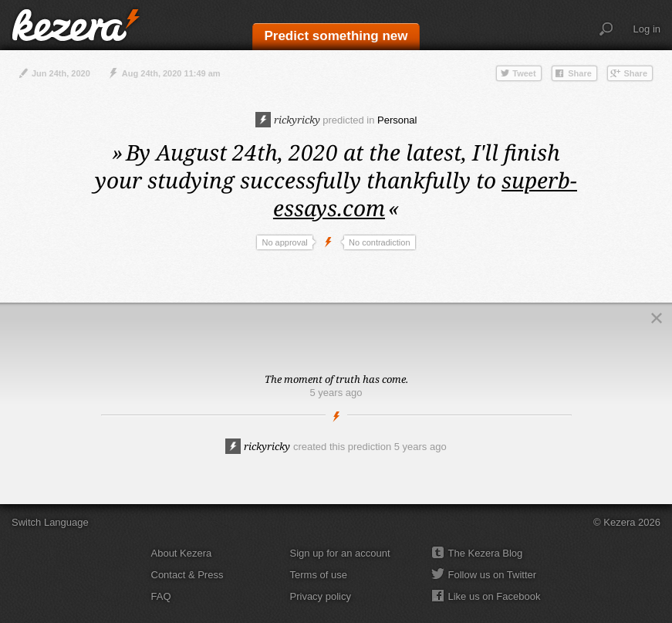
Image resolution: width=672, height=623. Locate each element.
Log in (647, 29)
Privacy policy (321, 596)
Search (606, 29)
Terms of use (319, 575)
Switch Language (50, 522)
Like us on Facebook (495, 596)
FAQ (161, 596)
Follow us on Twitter (493, 575)
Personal (397, 120)
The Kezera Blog (486, 553)
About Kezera (182, 553)
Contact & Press (187, 575)
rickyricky (288, 120)
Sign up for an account (340, 553)
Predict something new (336, 36)
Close (657, 318)
